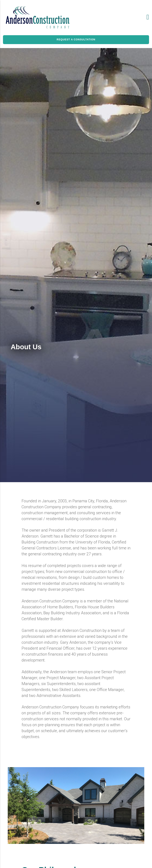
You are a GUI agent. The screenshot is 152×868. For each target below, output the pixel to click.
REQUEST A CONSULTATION (76, 40)
